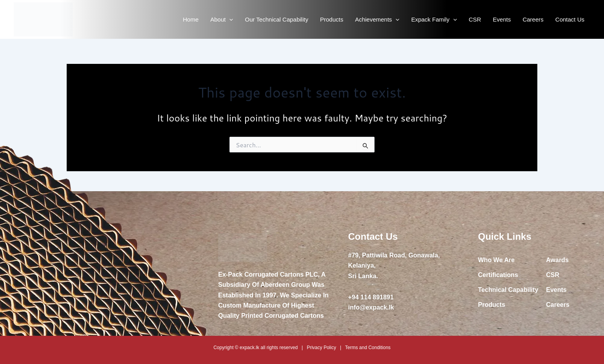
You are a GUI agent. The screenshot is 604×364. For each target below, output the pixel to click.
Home (191, 19)
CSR (475, 19)
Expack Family (434, 20)
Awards (557, 260)
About (222, 20)
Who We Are (496, 260)
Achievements (377, 20)
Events (502, 19)
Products (332, 19)
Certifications (498, 275)
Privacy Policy (321, 348)
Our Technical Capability (276, 19)
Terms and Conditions (368, 348)
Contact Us (570, 19)
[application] (229, 20)
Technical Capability (508, 290)
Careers (533, 19)
